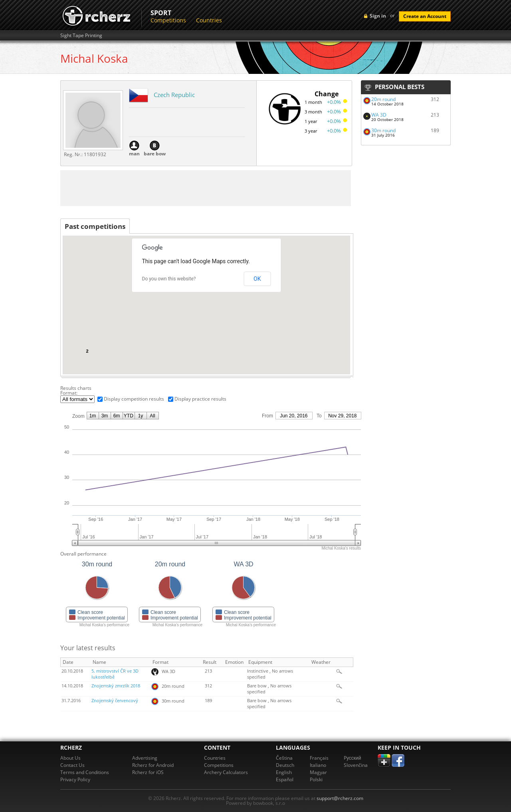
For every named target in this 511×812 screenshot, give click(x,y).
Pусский (353, 758)
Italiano (318, 765)
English (284, 772)
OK (257, 279)
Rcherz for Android (153, 765)
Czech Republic (174, 95)
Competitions (168, 20)
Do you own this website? (169, 279)
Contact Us (72, 765)
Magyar (318, 772)
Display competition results (134, 399)
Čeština (284, 758)
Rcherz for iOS (148, 772)
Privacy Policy (75, 779)
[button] (326, 254)
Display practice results (200, 399)
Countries (209, 20)
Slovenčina (356, 765)
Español (285, 779)
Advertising (145, 758)
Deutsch (285, 765)
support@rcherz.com (340, 798)
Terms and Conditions (85, 772)
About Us (70, 758)
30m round (383, 130)
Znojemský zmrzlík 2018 (116, 686)
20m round (383, 99)
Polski (316, 779)
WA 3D (379, 115)
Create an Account (425, 16)
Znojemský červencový (115, 701)
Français (319, 758)
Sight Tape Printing (81, 36)
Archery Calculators (226, 772)
